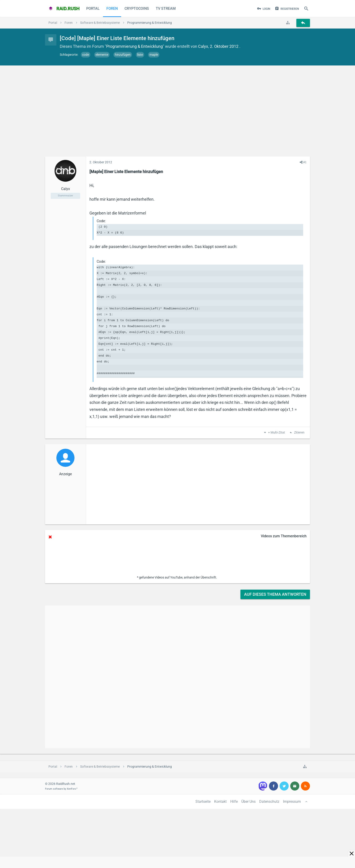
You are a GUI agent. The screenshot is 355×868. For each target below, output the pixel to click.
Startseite (203, 802)
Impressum (292, 802)
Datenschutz (269, 802)
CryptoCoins (137, 8)
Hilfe (234, 802)
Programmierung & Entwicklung (134, 46)
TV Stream (166, 8)
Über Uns (248, 802)
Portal (93, 8)
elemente (102, 55)
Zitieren (299, 433)
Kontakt (220, 802)
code (86, 55)
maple (154, 55)
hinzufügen (123, 55)
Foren (112, 8)
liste (140, 55)
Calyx (203, 46)
